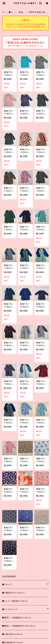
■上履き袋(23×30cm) (12, 634)
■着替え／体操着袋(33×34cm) (17, 618)
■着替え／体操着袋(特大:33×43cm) (19, 626)
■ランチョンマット (10, 609)
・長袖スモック (21, 12)
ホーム (3, 12)
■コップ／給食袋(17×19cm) (15, 601)
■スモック (12, 12)
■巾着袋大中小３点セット (14, 593)
